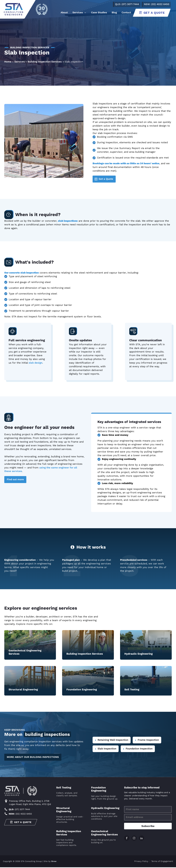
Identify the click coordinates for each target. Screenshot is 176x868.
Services (20, 62)
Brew (54, 862)
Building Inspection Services (45, 62)
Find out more (15, 479)
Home (8, 62)
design (38, 363)
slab (31, 363)
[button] (79, 13)
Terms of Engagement (162, 862)
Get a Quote (106, 179)
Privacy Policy (141, 862)
